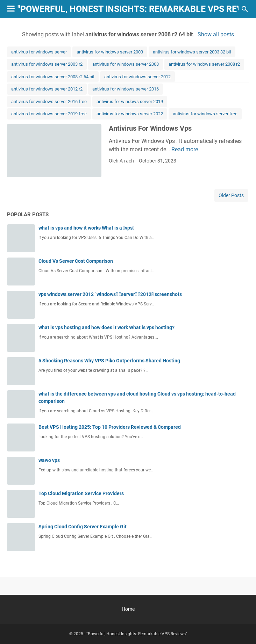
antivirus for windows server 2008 (126, 64)
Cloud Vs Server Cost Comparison (76, 261)
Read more (185, 149)
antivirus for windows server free (205, 114)
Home (128, 609)
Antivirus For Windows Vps (150, 128)
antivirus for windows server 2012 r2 (47, 89)
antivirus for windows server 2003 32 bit (192, 52)
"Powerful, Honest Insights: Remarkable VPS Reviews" (137, 634)
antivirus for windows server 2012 (137, 77)
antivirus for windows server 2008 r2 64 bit (53, 77)
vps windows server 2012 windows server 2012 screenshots (110, 294)
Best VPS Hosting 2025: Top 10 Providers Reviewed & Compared (110, 427)
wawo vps (49, 460)
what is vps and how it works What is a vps (86, 228)
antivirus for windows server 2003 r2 (47, 64)
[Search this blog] (245, 9)
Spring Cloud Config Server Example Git (83, 527)
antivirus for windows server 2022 (130, 114)
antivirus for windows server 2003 (110, 52)
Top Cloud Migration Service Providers (81, 493)
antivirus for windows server (39, 52)
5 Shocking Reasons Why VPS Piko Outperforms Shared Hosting (109, 361)
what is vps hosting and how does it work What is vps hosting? (106, 327)
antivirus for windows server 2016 (126, 89)
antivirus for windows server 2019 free (49, 114)
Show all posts (216, 34)
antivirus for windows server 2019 (130, 102)
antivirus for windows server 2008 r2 (204, 64)
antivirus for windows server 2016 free (49, 102)
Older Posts (231, 195)
